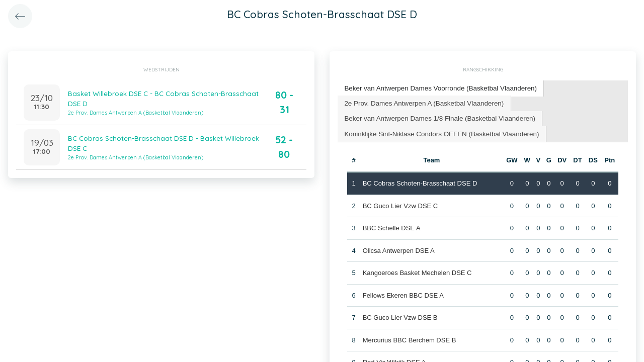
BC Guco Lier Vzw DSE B (400, 315)
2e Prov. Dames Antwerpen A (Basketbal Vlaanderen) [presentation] (422, 102)
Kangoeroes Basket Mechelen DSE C (417, 271)
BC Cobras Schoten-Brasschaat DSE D (420, 181)
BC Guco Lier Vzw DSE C (400, 204)
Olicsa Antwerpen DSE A (398, 249)
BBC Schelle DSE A (391, 226)
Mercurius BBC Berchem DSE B (409, 338)
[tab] (438, 88)
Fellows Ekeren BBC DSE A (403, 293)
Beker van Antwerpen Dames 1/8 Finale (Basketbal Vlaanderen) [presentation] (437, 117)
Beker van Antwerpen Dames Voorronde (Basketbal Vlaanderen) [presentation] (437, 88)
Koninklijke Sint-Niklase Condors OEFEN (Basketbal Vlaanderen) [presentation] (439, 132)
